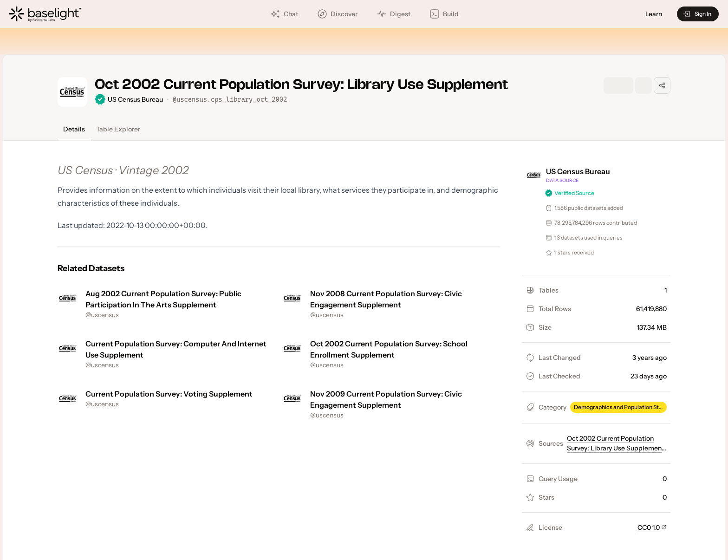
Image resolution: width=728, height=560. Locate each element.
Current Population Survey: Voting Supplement (169, 394)
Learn (654, 14)
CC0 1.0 (652, 527)
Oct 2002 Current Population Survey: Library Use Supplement (615, 447)
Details (74, 129)
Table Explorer (118, 129)
